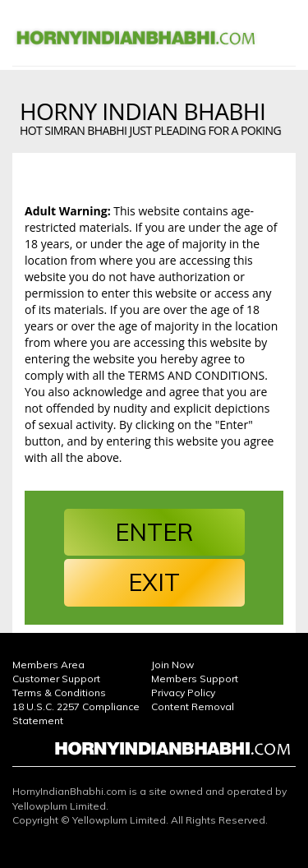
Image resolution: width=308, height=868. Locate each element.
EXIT (154, 582)
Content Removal (193, 706)
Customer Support (56, 679)
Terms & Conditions (59, 693)
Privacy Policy (183, 693)
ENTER (154, 532)
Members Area (48, 665)
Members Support (195, 679)
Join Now (172, 665)
